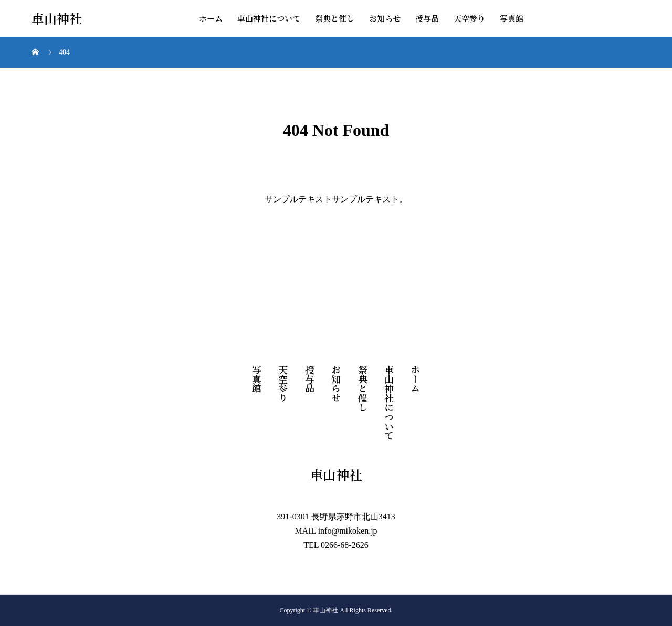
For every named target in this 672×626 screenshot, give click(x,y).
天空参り (469, 18)
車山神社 (57, 19)
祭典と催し (335, 18)
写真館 (512, 18)
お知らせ (385, 18)
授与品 (427, 18)
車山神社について (269, 18)
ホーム (211, 18)
